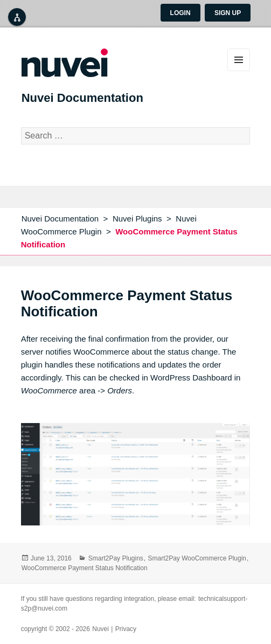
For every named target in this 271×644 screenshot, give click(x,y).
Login (180, 13)
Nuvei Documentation (82, 98)
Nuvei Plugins (137, 219)
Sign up (228, 13)
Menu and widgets (239, 60)
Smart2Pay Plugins (116, 558)
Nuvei (100, 629)
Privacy (126, 629)
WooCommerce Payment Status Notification (85, 568)
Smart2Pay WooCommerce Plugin (197, 558)
